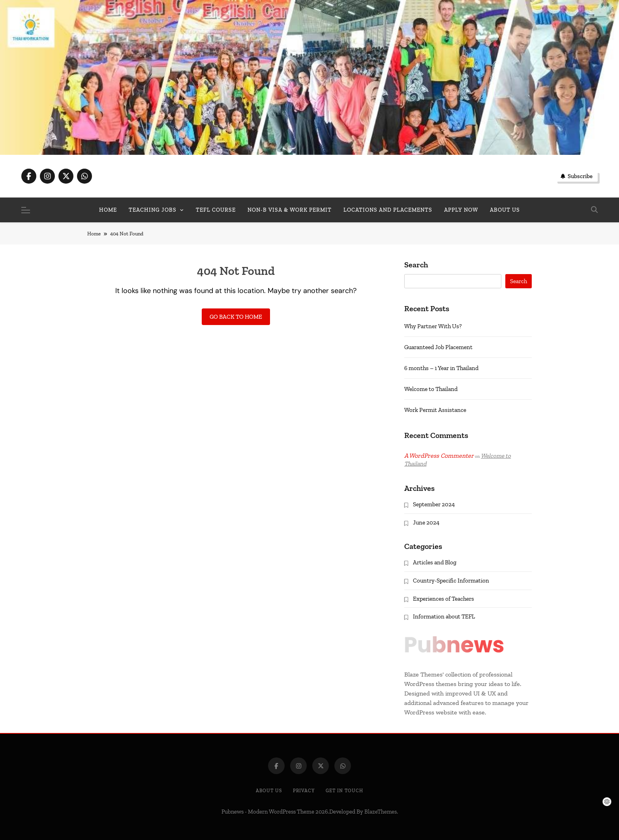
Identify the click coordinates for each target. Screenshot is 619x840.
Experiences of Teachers (444, 599)
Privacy (304, 791)
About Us (269, 791)
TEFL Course (216, 210)
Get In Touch (344, 791)
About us (505, 210)
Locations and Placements (388, 210)
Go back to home (236, 317)
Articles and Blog (435, 562)
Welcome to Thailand (431, 389)
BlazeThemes (381, 812)
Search (416, 265)
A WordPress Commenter (439, 456)
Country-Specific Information (451, 581)
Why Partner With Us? (433, 326)
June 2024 (426, 522)
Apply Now (461, 210)
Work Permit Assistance (435, 410)
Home (108, 210)
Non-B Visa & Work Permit (290, 210)
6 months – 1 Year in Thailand (441, 368)
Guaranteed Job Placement (438, 347)
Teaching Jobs (153, 210)
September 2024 (434, 504)
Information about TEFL (444, 616)
